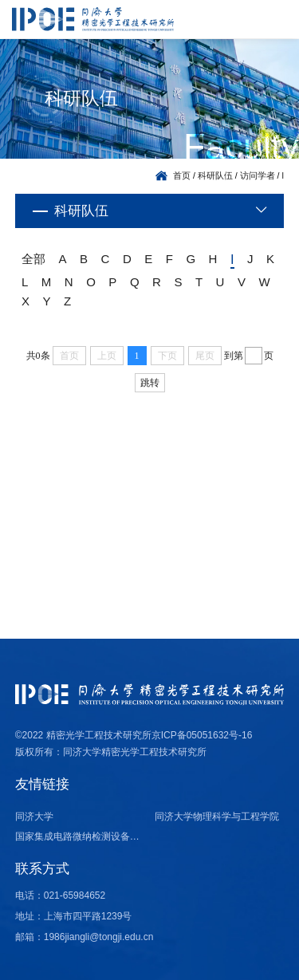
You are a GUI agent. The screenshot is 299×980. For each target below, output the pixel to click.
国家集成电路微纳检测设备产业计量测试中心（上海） (80, 836)
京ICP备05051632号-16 (202, 735)
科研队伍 (215, 175)
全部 (33, 259)
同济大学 (34, 817)
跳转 (150, 383)
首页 (182, 175)
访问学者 (258, 175)
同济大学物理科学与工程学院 (217, 817)
